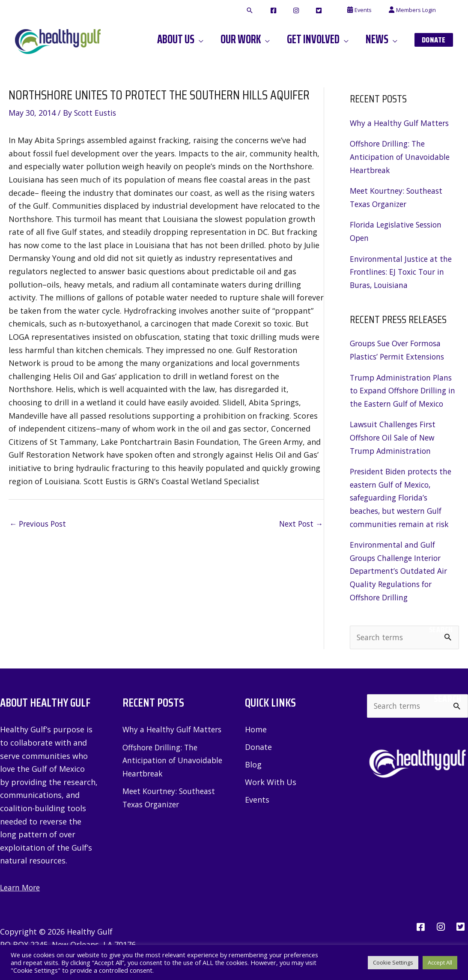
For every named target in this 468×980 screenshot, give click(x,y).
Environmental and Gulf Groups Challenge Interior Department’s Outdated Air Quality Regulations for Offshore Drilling (400, 571)
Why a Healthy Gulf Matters (401, 123)
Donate (258, 748)
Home (256, 730)
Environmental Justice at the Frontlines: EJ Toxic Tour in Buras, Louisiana (402, 272)
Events (257, 801)
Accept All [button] (440, 962)
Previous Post (40, 524)
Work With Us (271, 783)
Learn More (21, 888)
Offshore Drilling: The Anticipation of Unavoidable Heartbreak (402, 157)
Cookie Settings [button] (393, 962)
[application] (222, 39)
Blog (253, 765)
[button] (282, 11)
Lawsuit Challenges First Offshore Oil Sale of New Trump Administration (395, 437)
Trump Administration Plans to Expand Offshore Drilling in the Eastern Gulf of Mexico (403, 391)
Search (441, 629)
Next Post (300, 524)
